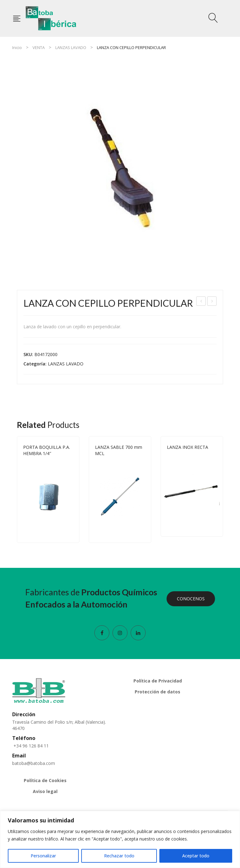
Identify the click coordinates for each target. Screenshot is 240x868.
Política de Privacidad (158, 681)
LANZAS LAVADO (71, 47)
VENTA (39, 47)
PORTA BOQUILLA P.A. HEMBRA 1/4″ (47, 450)
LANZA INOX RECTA (187, 447)
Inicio (17, 47)
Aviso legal (45, 791)
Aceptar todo (196, 856)
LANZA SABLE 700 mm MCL (201, 302)
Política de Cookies (45, 780)
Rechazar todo (119, 856)
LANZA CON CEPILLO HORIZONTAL (212, 302)
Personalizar (43, 856)
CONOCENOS (191, 599)
